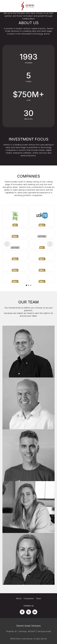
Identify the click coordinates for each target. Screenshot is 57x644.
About (19, 598)
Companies (29, 598)
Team (38, 598)
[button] (7, 244)
